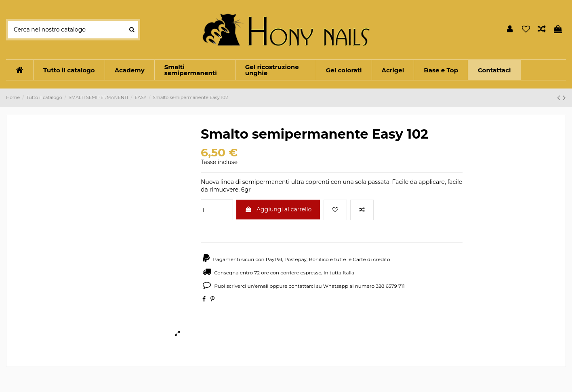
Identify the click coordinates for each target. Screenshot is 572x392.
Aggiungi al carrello (278, 209)
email (262, 286)
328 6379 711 (390, 286)
